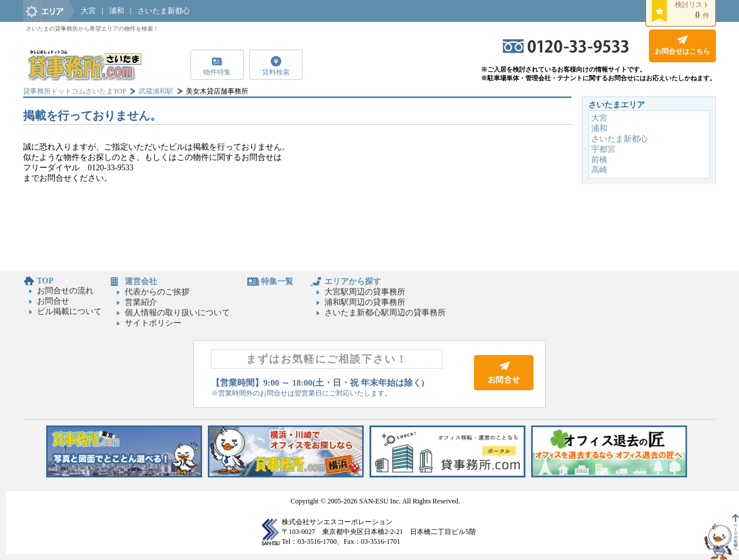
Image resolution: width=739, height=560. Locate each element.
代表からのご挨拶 (157, 292)
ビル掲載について (69, 311)
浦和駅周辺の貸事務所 (365, 302)
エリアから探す (353, 281)
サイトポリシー (153, 323)
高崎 (599, 170)
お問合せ (53, 301)
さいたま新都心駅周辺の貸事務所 (385, 313)
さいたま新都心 (164, 11)
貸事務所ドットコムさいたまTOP (74, 91)
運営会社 (141, 281)
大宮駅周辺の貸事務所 (365, 292)
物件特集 (217, 72)
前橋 (599, 160)
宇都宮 (603, 149)
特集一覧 (277, 281)
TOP (45, 281)
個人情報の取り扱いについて (177, 313)
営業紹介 (141, 302)
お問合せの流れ (65, 291)
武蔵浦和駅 (156, 91)
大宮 (88, 11)
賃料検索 (276, 72)
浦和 (117, 11)
